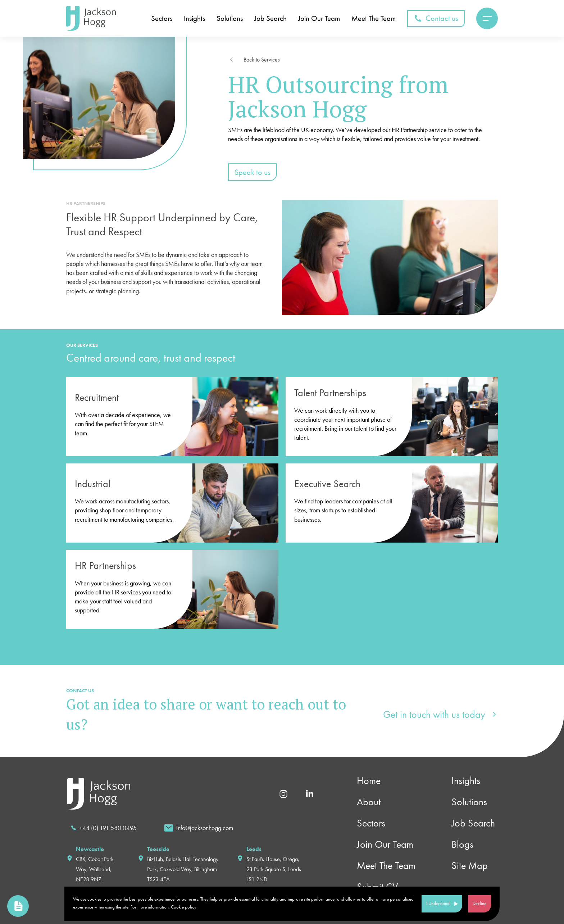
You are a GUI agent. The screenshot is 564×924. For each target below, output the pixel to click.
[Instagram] (283, 793)
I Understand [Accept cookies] (438, 903)
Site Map (470, 866)
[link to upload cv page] (18, 906)
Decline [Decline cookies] (479, 903)
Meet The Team (386, 866)
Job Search (473, 823)
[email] (199, 828)
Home (369, 781)
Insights (466, 781)
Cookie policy (184, 907)
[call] (104, 828)
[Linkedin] (310, 793)
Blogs (462, 844)
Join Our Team (385, 844)
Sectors (371, 823)
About (369, 802)
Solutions (469, 802)
